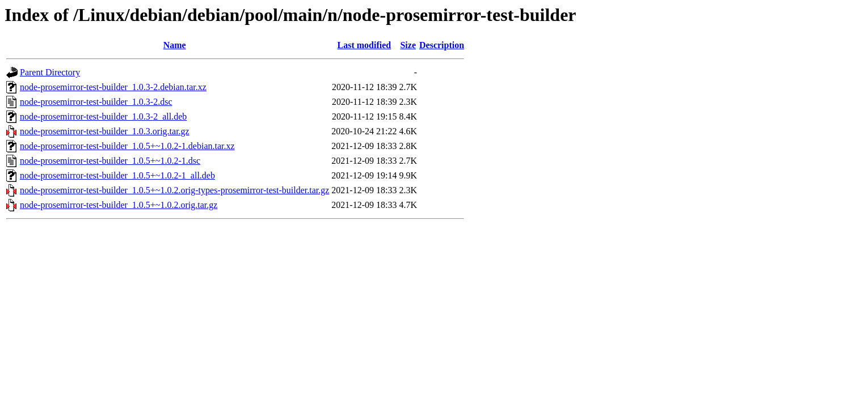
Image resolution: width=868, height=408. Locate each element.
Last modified (365, 45)
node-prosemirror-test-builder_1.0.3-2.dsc (96, 102)
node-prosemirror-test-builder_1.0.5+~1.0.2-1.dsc (110, 161)
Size (408, 45)
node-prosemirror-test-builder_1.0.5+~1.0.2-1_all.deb (117, 175)
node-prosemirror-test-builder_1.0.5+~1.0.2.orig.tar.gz (119, 205)
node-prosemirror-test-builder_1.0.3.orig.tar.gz (105, 131)
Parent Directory (50, 72)
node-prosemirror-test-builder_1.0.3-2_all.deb (103, 116)
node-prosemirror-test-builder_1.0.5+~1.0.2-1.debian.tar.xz (127, 146)
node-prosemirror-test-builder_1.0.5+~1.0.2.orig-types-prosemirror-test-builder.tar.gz (174, 190)
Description (442, 45)
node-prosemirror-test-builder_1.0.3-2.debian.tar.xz (113, 87)
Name (175, 45)
